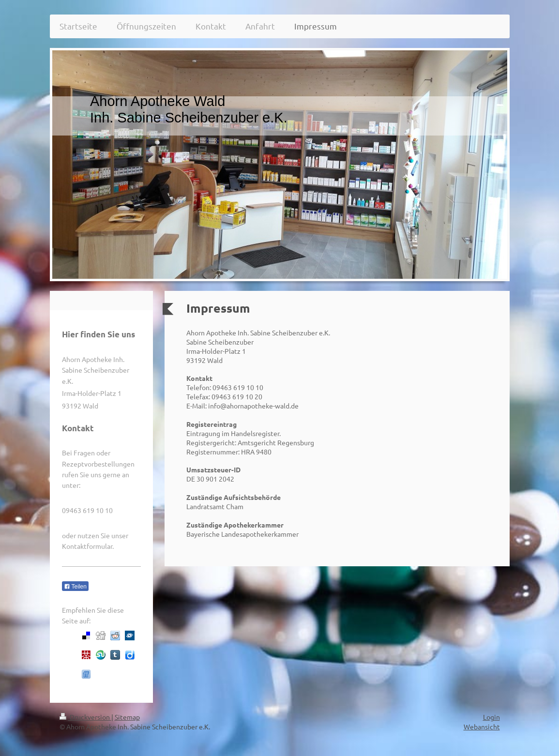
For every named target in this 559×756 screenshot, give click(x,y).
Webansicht (482, 726)
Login (491, 717)
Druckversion (85, 717)
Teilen (75, 587)
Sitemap (127, 717)
